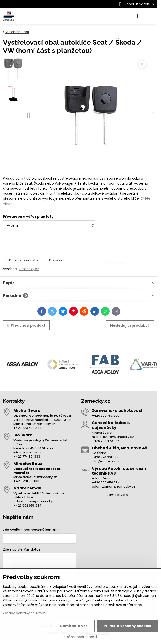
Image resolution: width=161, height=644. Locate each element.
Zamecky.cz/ (118, 495)
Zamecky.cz (29, 269)
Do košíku (116, 244)
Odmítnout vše (74, 626)
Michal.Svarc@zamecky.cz (34, 424)
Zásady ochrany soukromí (25, 613)
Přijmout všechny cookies (127, 626)
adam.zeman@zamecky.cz (35, 501)
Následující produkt (130, 325)
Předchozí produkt (26, 325)
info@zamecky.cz (27, 452)
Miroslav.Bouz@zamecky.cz (35, 477)
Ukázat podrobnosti (81, 637)
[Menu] (152, 16)
